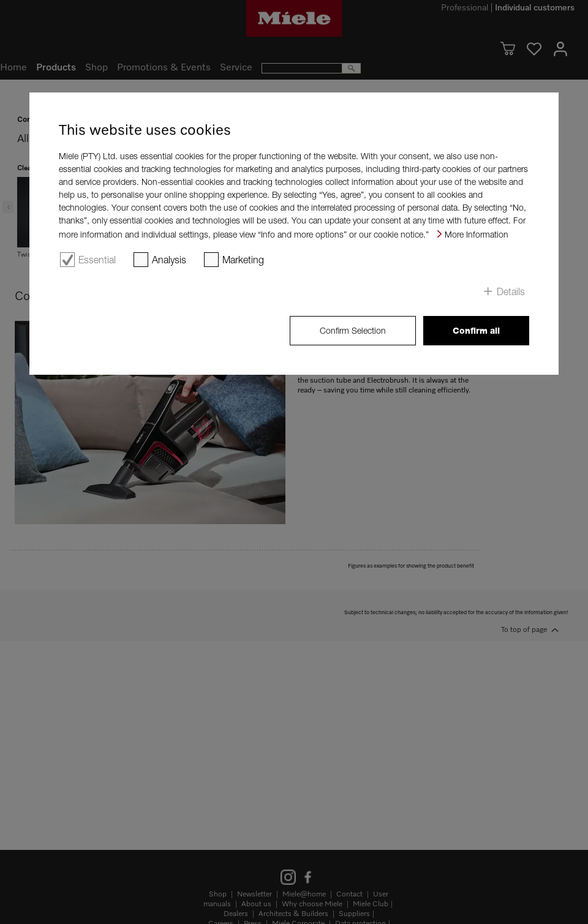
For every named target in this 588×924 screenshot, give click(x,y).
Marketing (243, 260)
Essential (97, 260)
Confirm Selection (353, 330)
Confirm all (476, 331)
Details (511, 291)
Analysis (169, 260)
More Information (477, 234)
